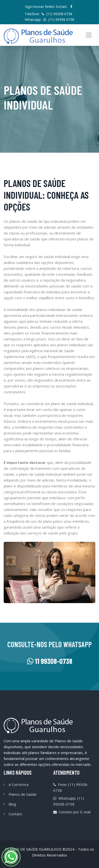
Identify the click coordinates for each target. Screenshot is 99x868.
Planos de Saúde (23, 794)
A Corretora (19, 784)
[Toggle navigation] (89, 35)
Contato (15, 814)
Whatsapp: (49, 19)
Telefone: (49, 14)
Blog (12, 804)
